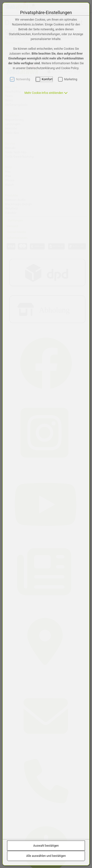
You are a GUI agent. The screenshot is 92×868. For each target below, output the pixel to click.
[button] (46, 93)
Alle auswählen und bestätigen (46, 856)
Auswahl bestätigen (46, 846)
